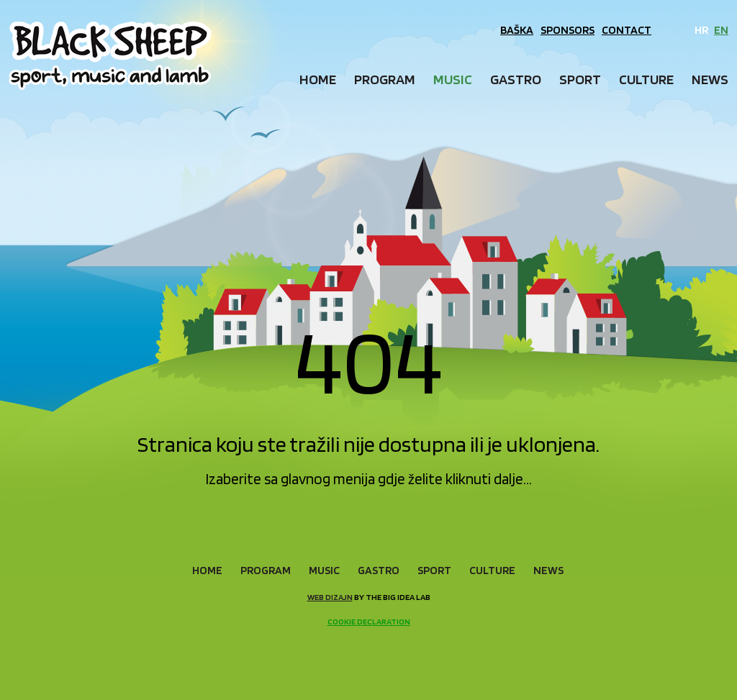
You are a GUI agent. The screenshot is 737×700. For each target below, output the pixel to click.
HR (701, 30)
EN (721, 30)
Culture (646, 79)
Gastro (516, 79)
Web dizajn (330, 597)
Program (385, 79)
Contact (627, 30)
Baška (517, 30)
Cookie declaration (369, 621)
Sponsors (568, 30)
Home (318, 79)
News (710, 79)
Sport (580, 79)
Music (453, 79)
